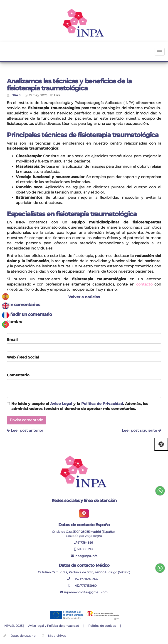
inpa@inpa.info (84, 556)
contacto (144, 284)
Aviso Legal (61, 404)
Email (12, 340)
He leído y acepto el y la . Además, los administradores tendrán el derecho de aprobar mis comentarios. (80, 406)
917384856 (84, 543)
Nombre (15, 322)
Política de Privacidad (102, 404)
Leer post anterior (25, 430)
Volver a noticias (84, 297)
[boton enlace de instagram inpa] (84, 513)
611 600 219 (83, 549)
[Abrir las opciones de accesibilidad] (161, 444)
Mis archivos (57, 636)
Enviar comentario (26, 420)
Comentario (18, 375)
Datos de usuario (23, 636)
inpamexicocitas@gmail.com (84, 592)
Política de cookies (102, 626)
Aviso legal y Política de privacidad (54, 626)
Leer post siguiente (142, 430)
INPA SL (16, 95)
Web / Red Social (23, 357)
